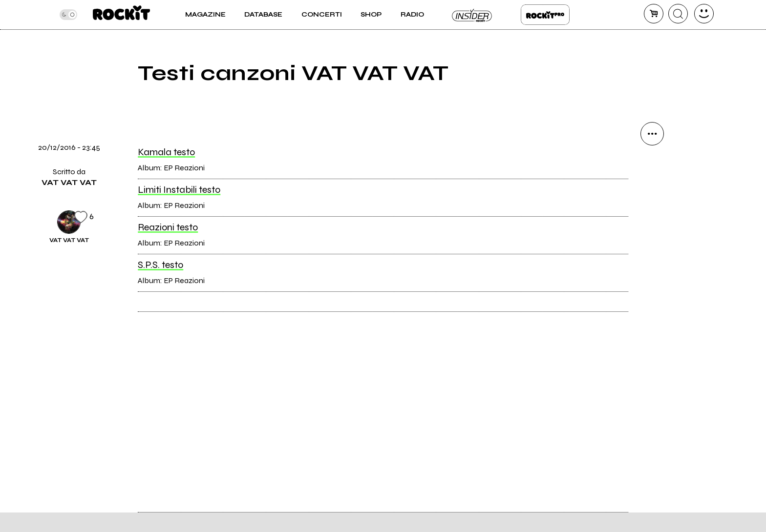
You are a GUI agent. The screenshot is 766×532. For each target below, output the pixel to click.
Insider (472, 15)
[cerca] (678, 14)
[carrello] (654, 14)
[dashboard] (704, 14)
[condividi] (652, 134)
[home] (121, 15)
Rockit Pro (545, 15)
